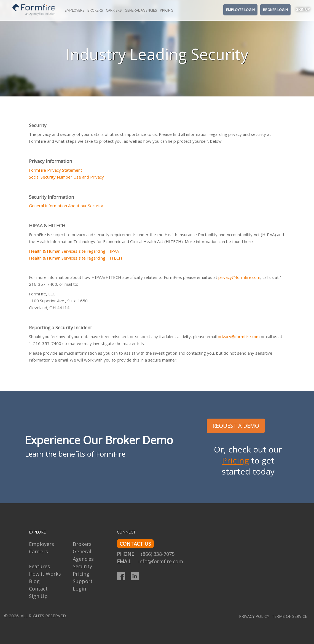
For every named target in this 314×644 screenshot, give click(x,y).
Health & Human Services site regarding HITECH (76, 258)
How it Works (45, 574)
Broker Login (275, 10)
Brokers (95, 10)
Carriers (114, 10)
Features (39, 566)
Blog (34, 581)
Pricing (167, 10)
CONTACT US (135, 544)
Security (82, 566)
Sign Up (303, 9)
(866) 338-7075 (158, 554)
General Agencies (141, 10)
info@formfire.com (161, 561)
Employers (75, 10)
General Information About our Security (66, 206)
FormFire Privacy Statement (56, 170)
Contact (38, 589)
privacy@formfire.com (239, 277)
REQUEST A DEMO (236, 426)
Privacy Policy (254, 616)
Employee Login (240, 10)
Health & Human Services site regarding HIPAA (74, 251)
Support (83, 581)
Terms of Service (289, 616)
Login (79, 589)
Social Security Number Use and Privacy (66, 177)
